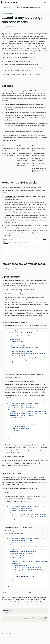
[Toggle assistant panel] (45, 2)
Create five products (11, 202)
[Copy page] (7, 27)
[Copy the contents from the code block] (43, 331)
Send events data (10, 197)
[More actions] (48, 2)
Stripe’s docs (15, 307)
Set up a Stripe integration (19, 225)
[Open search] (42, 2)
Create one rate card (11, 215)
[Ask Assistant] (46, 331)
